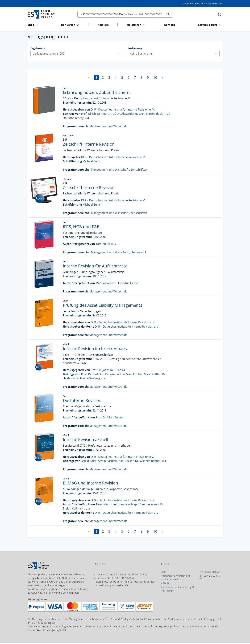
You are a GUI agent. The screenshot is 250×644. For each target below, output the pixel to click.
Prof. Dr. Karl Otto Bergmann (100, 374)
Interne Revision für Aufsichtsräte (95, 266)
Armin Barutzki (108, 461)
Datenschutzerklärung (174, 576)
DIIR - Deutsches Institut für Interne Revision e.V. (122, 457)
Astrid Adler (89, 461)
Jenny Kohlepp (129, 504)
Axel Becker (126, 461)
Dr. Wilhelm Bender (148, 461)
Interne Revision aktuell (86, 439)
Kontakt (170, 25)
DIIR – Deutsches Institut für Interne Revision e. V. (113, 157)
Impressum (168, 591)
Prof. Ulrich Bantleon (95, 114)
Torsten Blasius (106, 244)
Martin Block (154, 114)
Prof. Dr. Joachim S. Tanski (108, 370)
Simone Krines (149, 504)
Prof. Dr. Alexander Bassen (127, 114)
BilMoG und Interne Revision (90, 483)
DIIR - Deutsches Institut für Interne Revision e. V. (123, 109)
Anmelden (188, 3)
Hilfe (164, 572)
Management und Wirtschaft (108, 126)
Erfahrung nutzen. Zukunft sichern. (97, 92)
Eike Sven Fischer (131, 374)
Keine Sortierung (175, 54)
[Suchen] (121, 14)
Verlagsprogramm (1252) (77, 54)
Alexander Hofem (107, 504)
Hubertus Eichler (128, 283)
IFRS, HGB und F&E (81, 227)
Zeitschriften (139, 170)
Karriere (103, 25)
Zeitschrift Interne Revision (89, 144)
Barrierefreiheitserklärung (176, 587)
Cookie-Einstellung (172, 579)
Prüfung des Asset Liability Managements (103, 305)
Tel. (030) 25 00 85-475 (209, 577)
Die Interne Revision (82, 400)
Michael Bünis (92, 161)
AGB (163, 583)
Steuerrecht (138, 252)
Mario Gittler (152, 374)
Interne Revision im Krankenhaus (95, 349)
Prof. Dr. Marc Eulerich (110, 417)
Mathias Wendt (106, 283)
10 (155, 77)
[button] (39, 25)
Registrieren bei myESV (207, 3)
